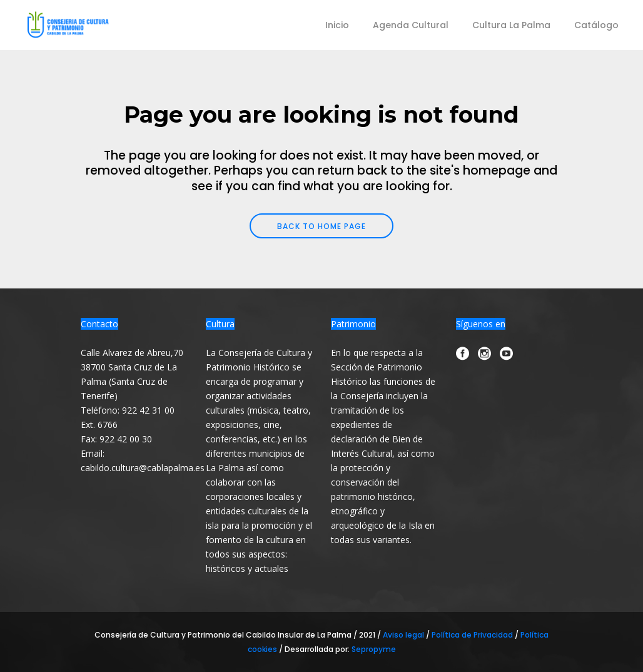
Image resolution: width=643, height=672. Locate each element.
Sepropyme (374, 649)
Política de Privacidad (473, 635)
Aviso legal (404, 635)
